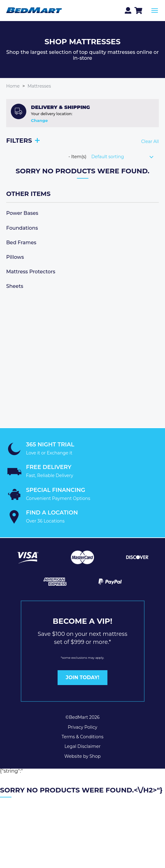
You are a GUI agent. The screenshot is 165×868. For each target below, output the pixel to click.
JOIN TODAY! (82, 677)
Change (39, 121)
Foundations (22, 228)
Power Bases (22, 213)
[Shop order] (125, 157)
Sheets (15, 286)
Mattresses (39, 86)
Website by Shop (83, 756)
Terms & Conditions (82, 737)
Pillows (15, 257)
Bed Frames (21, 243)
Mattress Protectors (31, 272)
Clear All (150, 142)
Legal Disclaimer (82, 746)
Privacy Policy (82, 727)
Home (13, 86)
